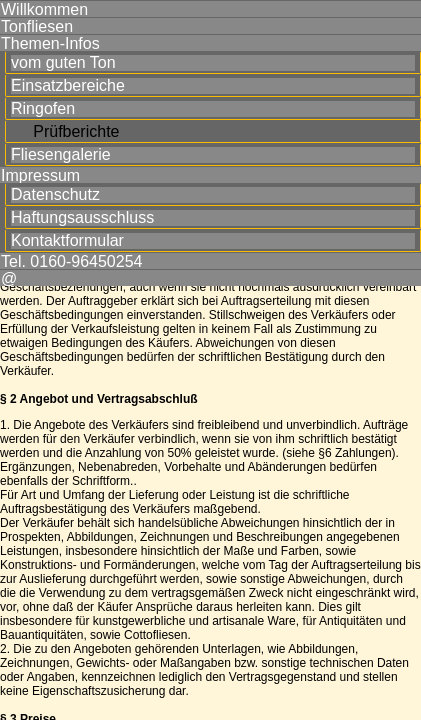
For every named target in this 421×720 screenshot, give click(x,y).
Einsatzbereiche (68, 86)
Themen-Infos (50, 43)
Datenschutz (55, 195)
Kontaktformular (67, 241)
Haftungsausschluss (82, 218)
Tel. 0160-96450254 (71, 261)
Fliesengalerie (61, 155)
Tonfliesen (37, 26)
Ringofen (43, 109)
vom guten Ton (63, 63)
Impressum (40, 175)
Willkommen (44, 9)
